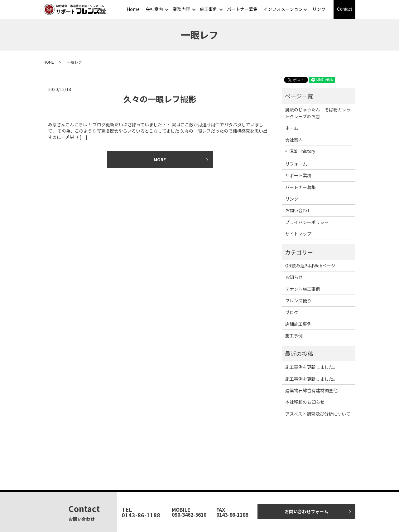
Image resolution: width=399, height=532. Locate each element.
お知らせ (294, 277)
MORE (160, 159)
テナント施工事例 (303, 289)
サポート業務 (298, 175)
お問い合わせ (298, 210)
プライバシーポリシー (307, 222)
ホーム (292, 128)
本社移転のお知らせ (305, 402)
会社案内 (154, 9)
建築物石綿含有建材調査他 (311, 390)
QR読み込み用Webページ (310, 266)
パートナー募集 (242, 9)
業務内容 (181, 9)
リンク (319, 9)
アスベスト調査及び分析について (318, 414)
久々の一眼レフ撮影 (160, 99)
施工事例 (209, 9)
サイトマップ (298, 234)
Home (133, 9)
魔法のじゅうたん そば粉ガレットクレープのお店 (318, 113)
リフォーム (296, 164)
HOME (49, 62)
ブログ (292, 312)
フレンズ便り (298, 300)
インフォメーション (283, 9)
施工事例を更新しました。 (311, 367)
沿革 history (302, 151)
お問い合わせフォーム (306, 511)
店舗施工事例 (298, 324)
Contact (344, 9)
